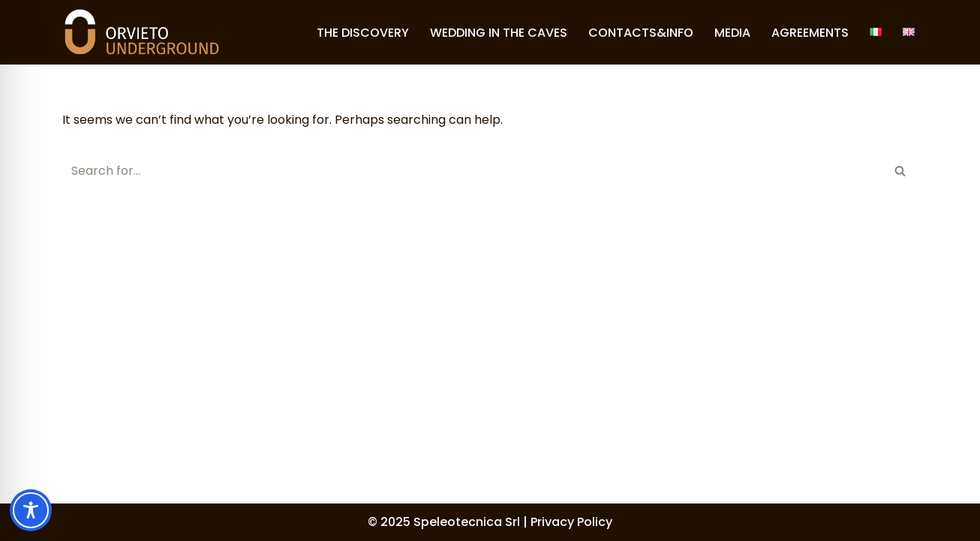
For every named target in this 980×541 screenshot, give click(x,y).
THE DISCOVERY (363, 33)
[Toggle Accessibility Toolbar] (31, 510)
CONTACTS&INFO (641, 33)
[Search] (473, 171)
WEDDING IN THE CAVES (499, 33)
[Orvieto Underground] (142, 32)
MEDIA (732, 33)
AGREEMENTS (810, 33)
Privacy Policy (571, 522)
